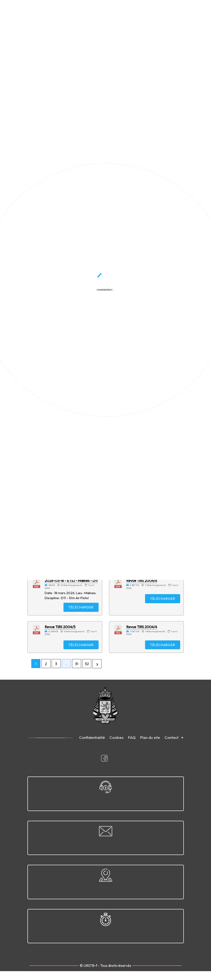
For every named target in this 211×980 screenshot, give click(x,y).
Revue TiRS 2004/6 (142, 589)
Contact (172, 748)
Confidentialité (92, 748)
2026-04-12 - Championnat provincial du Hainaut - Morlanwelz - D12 (153, 212)
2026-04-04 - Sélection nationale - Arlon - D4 (153, 478)
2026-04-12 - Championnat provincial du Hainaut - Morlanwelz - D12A (71, 212)
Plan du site (150, 748)
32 (87, 675)
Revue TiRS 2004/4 (142, 637)
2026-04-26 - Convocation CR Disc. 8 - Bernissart (69, 271)
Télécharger (79, 183)
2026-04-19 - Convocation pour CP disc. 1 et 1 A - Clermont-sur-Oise (70, 429)
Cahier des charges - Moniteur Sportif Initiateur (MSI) (68, 370)
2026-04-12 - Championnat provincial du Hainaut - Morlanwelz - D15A (71, 151)
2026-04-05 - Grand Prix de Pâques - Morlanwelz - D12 (149, 535)
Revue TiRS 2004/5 (60, 637)
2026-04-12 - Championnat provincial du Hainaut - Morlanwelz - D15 (153, 151)
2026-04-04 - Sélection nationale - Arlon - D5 (71, 478)
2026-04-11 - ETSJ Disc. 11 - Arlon (71, 326)
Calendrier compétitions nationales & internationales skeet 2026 (152, 372)
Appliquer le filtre (152, 129)
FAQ (132, 748)
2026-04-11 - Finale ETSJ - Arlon (152, 269)
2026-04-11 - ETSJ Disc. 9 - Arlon (152, 326)
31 (77, 675)
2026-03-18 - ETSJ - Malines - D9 (71, 533)
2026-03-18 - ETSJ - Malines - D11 (71, 589)
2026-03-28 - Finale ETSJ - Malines (148, 427)
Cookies (116, 748)
